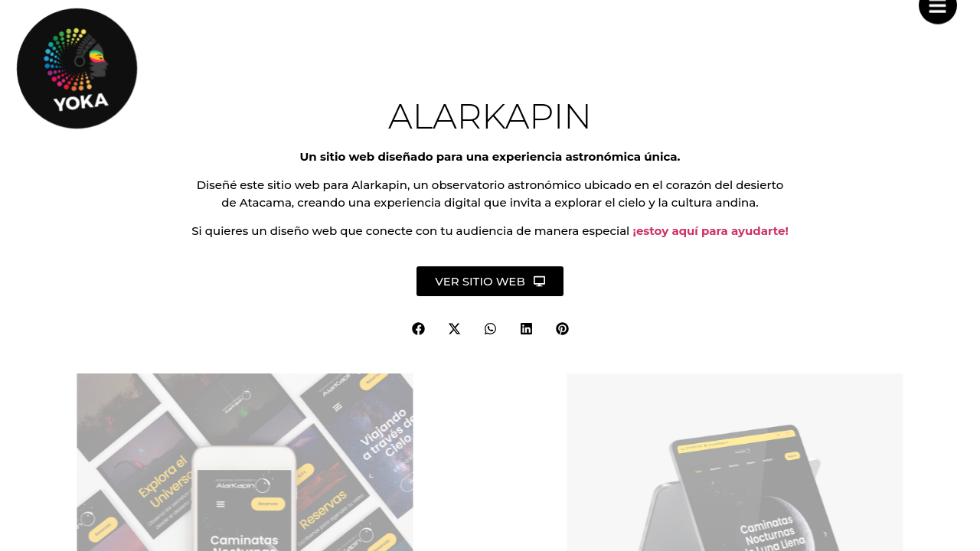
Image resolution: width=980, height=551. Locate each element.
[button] (418, 329)
